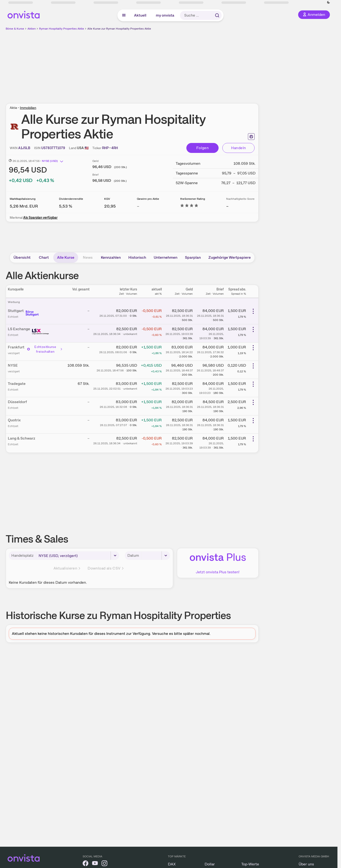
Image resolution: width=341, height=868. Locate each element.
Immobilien (28, 108)
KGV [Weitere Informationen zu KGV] (107, 199)
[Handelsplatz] (78, 556)
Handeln (239, 148)
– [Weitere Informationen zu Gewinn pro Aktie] (138, 206)
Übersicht (22, 257)
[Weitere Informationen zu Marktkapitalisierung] (24, 206)
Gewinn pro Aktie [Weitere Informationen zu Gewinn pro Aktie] (148, 199)
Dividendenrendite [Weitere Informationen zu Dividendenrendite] (71, 199)
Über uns (306, 864)
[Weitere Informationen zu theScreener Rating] (189, 206)
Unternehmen (166, 257)
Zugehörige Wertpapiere (230, 257)
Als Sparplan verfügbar (40, 218)
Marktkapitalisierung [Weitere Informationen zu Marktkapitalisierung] (23, 199)
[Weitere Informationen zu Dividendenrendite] (66, 206)
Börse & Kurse (15, 29)
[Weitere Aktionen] (253, 311)
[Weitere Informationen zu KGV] (110, 206)
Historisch (137, 257)
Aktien (32, 29)
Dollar (210, 864)
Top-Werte (250, 864)
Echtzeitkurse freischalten (45, 349)
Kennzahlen (111, 257)
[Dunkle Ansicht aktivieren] (328, 2)
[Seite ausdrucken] (251, 137)
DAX (172, 864)
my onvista (165, 15)
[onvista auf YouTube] (95, 864)
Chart (44, 257)
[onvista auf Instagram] (104, 864)
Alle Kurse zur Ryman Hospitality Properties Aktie (119, 29)
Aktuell (140, 15)
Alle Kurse (66, 257)
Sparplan (193, 257)
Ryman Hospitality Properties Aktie (62, 29)
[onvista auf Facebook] (85, 864)
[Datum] (156, 556)
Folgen (202, 148)
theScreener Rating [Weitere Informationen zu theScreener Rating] (193, 199)
